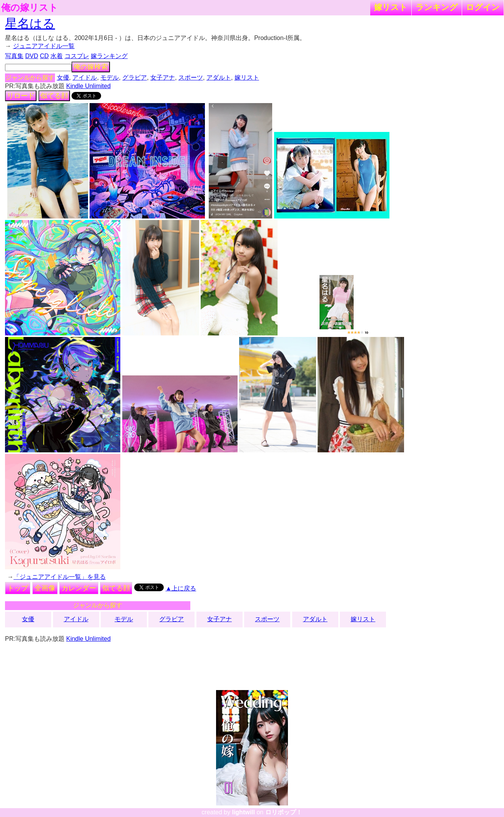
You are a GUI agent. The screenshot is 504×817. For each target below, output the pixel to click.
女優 (63, 78)
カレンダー (79, 588)
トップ (18, 588)
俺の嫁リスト (30, 8)
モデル (110, 78)
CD (44, 56)
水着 (57, 56)
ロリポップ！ (284, 812)
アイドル (85, 78)
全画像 (45, 588)
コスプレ (77, 56)
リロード (21, 96)
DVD (32, 56)
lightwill (243, 812)
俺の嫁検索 (91, 67)
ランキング (437, 7)
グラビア (135, 78)
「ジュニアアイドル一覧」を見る (60, 577)
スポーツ (191, 78)
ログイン (483, 7)
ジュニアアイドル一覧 (44, 46)
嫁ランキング (109, 56)
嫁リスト (391, 7)
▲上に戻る (181, 588)
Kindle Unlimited (88, 86)
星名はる (30, 23)
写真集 (14, 56)
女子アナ (163, 78)
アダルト (219, 78)
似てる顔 (54, 96)
